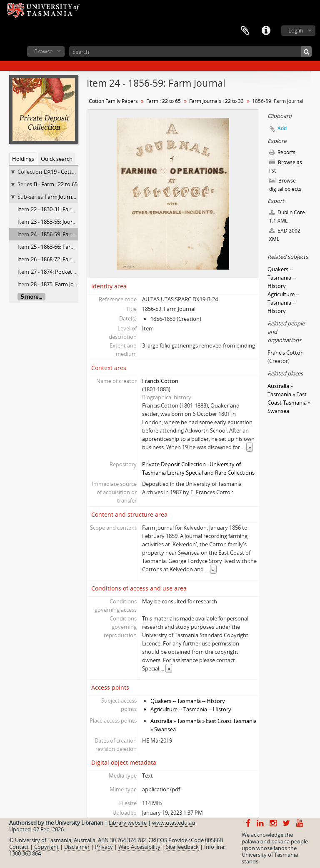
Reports (282, 152)
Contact (19, 847)
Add (282, 128)
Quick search (57, 159)
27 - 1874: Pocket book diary (65, 272)
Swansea (165, 729)
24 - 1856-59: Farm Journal (62, 234)
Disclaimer (77, 847)
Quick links (266, 31)
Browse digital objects (285, 185)
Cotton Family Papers (113, 101)
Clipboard (245, 31)
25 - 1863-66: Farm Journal (62, 247)
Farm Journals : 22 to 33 (73, 197)
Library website (128, 823)
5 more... (31, 297)
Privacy (104, 847)
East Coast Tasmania (231, 721)
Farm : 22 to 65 (164, 101)
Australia (161, 721)
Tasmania (189, 721)
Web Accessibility (139, 847)
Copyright (46, 847)
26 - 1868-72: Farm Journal (62, 259)
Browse (43, 51)
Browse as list (286, 166)
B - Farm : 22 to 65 (56, 184)
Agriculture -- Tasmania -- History (191, 709)
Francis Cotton (160, 381)
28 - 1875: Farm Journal (59, 284)
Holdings (23, 159)
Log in (296, 30)
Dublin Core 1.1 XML (287, 216)
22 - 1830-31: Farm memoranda (69, 209)
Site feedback (182, 847)
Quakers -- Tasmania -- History (188, 701)
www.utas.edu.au (174, 823)
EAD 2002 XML (285, 235)
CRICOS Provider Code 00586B (186, 840)
